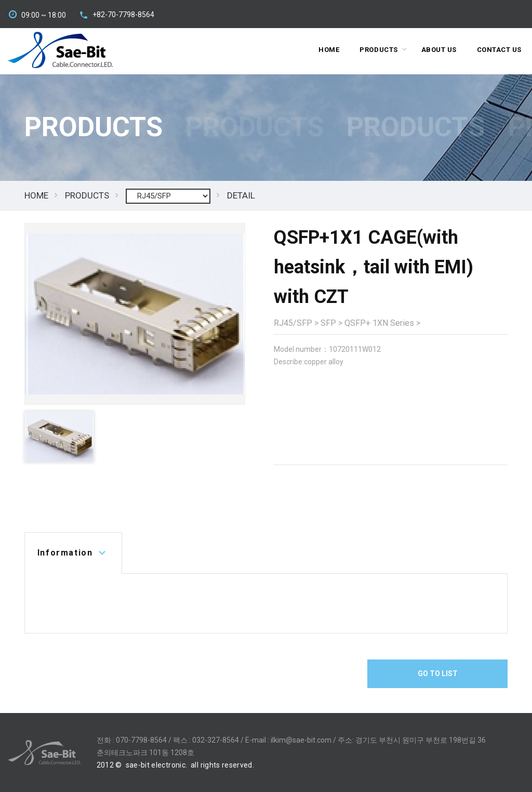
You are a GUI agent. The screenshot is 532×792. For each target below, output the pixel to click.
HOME (36, 195)
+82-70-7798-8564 (123, 15)
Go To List (438, 674)
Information (65, 553)
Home (329, 50)
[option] (135, 314)
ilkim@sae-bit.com (301, 740)
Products (378, 50)
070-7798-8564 (141, 740)
